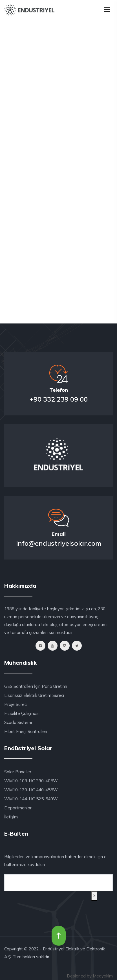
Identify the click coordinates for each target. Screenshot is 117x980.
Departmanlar (18, 808)
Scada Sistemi (18, 722)
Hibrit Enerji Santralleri (26, 731)
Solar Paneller (18, 772)
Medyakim (103, 976)
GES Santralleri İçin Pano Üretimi (36, 686)
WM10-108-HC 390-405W (31, 781)
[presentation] (31, 898)
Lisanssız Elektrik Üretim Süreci (34, 695)
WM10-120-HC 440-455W (31, 790)
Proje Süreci (16, 704)
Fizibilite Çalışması (22, 713)
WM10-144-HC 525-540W (31, 799)
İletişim (11, 817)
